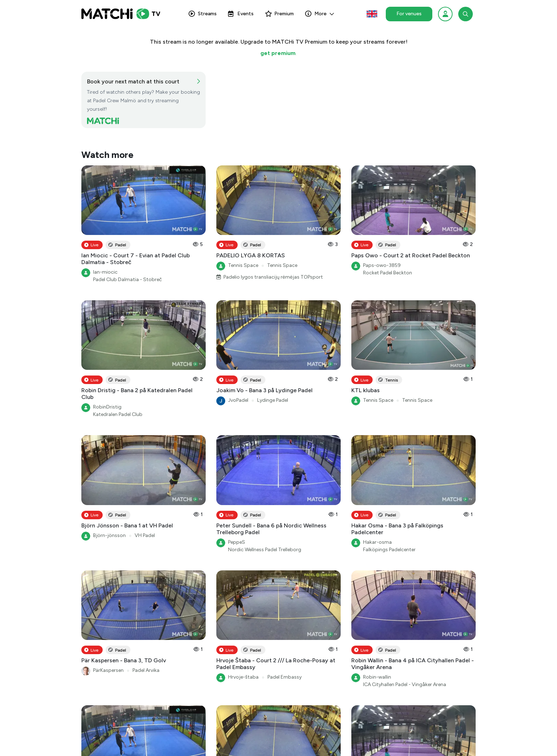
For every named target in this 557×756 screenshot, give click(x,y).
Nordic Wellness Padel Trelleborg (265, 550)
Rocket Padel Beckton (388, 273)
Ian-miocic (105, 272)
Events (241, 14)
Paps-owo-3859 (382, 265)
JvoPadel (238, 400)
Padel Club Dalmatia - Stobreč (128, 280)
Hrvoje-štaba (243, 677)
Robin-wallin (377, 677)
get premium (278, 53)
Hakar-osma (377, 542)
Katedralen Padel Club (118, 414)
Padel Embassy (285, 677)
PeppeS (237, 542)
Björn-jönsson (109, 535)
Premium (279, 14)
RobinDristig (107, 407)
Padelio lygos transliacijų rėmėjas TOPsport (273, 277)
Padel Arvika (146, 670)
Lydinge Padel (273, 400)
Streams (203, 14)
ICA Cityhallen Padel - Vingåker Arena (405, 684)
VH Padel (145, 535)
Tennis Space (243, 265)
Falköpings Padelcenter (389, 550)
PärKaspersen (108, 670)
